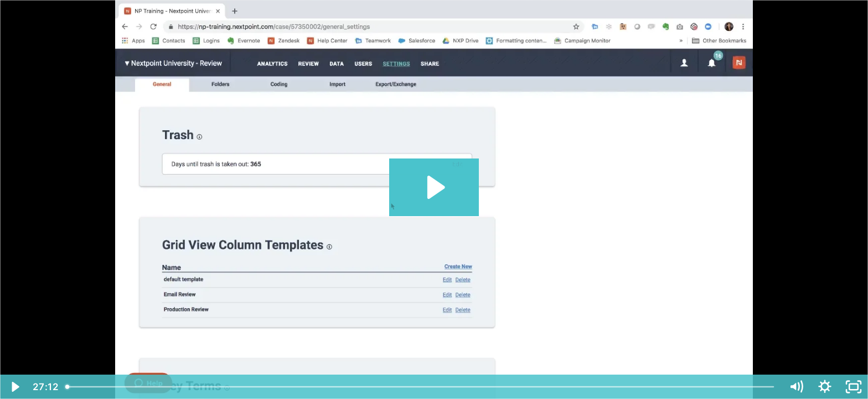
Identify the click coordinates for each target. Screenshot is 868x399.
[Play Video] (14, 387)
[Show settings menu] (825, 387)
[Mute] (796, 387)
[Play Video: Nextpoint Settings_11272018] (434, 187)
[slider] (421, 387)
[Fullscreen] (854, 387)
